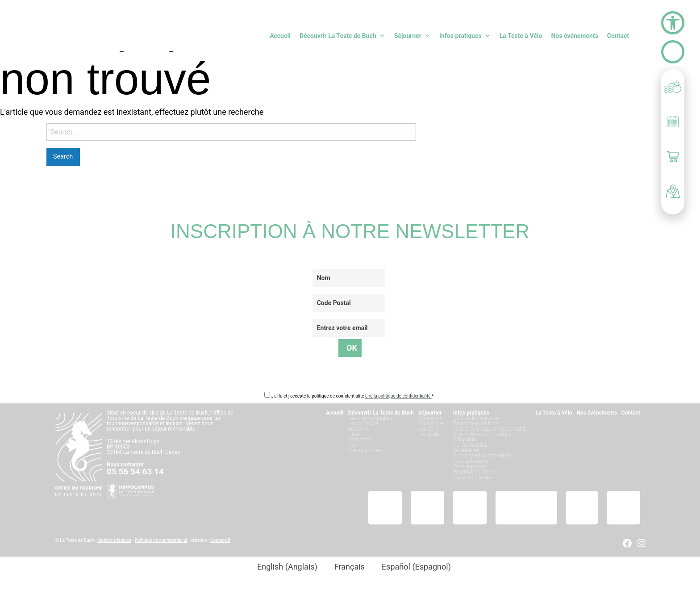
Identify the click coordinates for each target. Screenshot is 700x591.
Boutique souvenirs (475, 472)
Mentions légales (114, 540)
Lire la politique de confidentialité (398, 396)
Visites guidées (365, 450)
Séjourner (412, 36)
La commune (364, 423)
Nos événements (574, 36)
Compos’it (220, 540)
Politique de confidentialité (161, 540)
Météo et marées (473, 477)
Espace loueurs (471, 461)
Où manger (431, 423)
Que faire (429, 429)
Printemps (360, 440)
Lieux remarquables (371, 418)
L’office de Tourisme (476, 418)
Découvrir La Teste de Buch (342, 36)
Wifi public (465, 440)
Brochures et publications (482, 434)
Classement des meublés (482, 456)
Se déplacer (467, 450)
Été (352, 445)
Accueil (280, 36)
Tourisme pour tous (476, 423)
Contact (618, 36)
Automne (359, 429)
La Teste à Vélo (521, 36)
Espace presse (470, 466)
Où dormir (430, 418)
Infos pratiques (465, 36)
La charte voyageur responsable (490, 429)
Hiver (354, 434)
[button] (673, 23)
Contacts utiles (470, 445)
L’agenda (429, 434)
